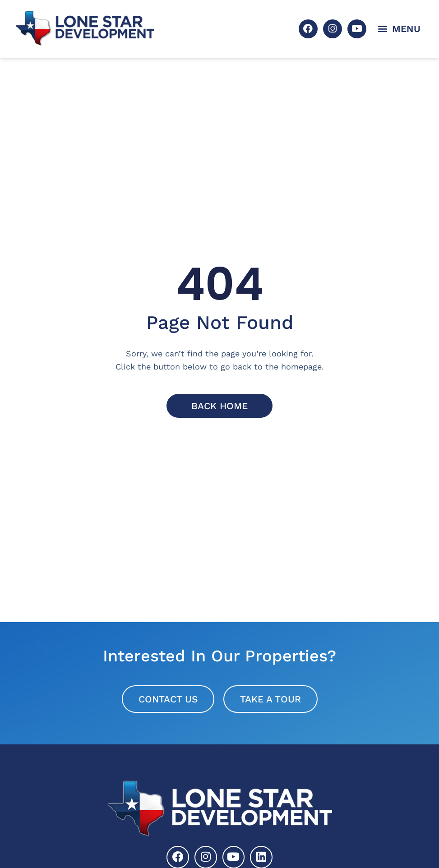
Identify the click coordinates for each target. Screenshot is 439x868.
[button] (399, 29)
